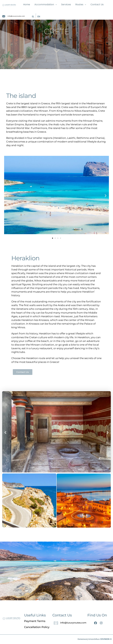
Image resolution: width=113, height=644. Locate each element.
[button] (7, 196)
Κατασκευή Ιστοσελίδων (89, 639)
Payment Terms (35, 621)
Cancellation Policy (37, 627)
